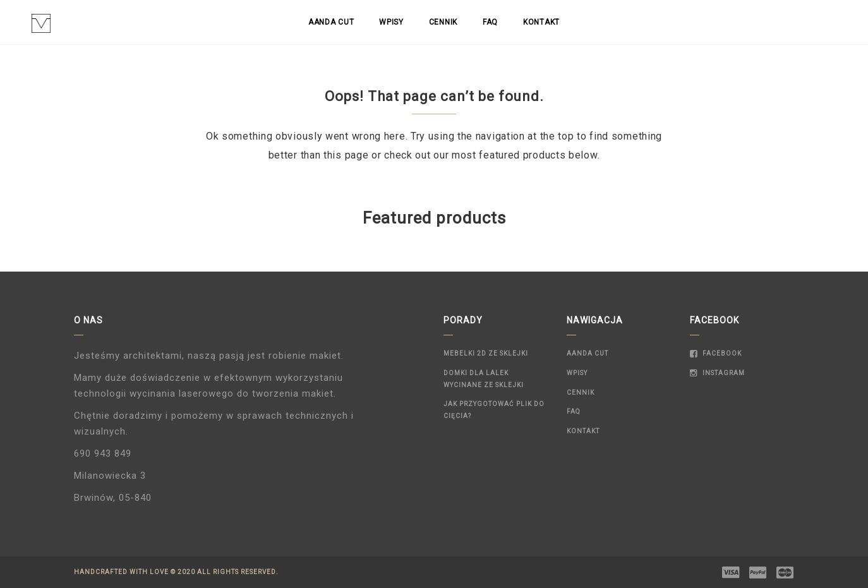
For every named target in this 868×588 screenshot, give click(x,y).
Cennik (443, 22)
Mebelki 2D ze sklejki (486, 353)
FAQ (490, 22)
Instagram (717, 373)
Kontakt (541, 22)
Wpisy (391, 22)
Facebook (716, 353)
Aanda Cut (331, 22)
